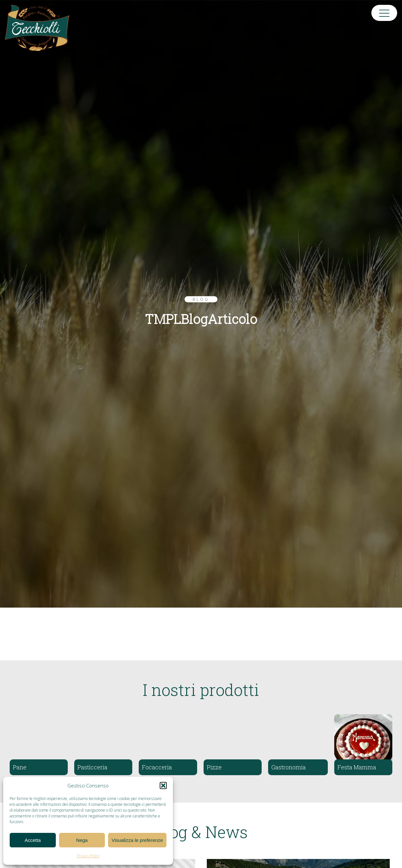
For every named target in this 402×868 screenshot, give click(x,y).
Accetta (33, 840)
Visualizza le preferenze (137, 840)
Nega (82, 840)
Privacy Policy (88, 856)
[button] (163, 785)
